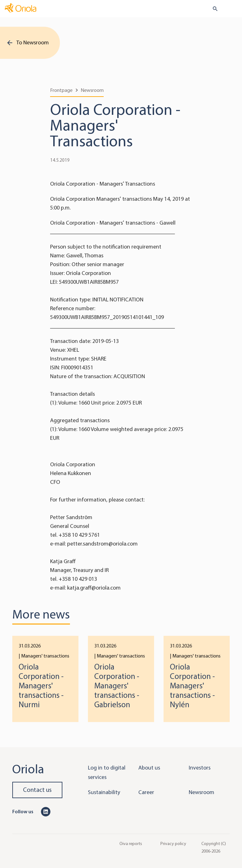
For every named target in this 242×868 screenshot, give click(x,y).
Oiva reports (131, 843)
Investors (200, 768)
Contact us (37, 790)
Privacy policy (173, 843)
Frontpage (61, 90)
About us (149, 768)
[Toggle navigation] (233, 9)
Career (146, 792)
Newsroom (92, 90)
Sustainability (104, 792)
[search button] (213, 9)
